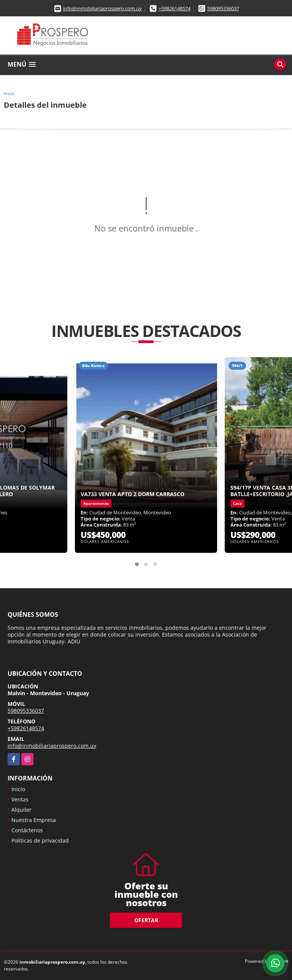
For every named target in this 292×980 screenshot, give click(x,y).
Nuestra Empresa (34, 820)
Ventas (20, 799)
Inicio (9, 93)
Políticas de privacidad (40, 840)
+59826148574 (175, 8)
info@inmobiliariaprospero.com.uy (102, 8)
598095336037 (223, 8)
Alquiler (21, 810)
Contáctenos (27, 830)
